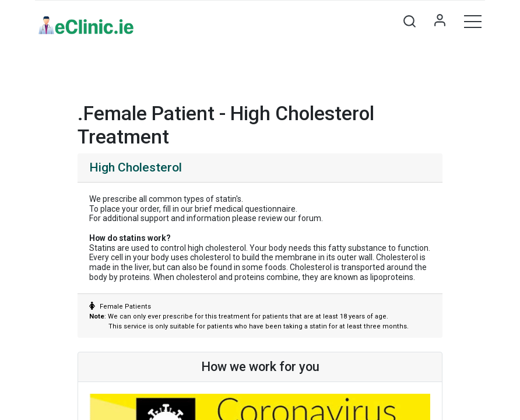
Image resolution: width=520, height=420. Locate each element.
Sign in (440, 21)
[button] (409, 21)
